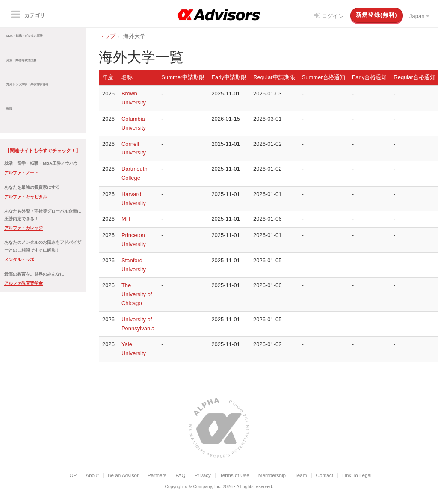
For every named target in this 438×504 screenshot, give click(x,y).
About (92, 475)
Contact (325, 475)
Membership (272, 475)
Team (301, 475)
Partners (157, 475)
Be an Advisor (123, 475)
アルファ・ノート (21, 173)
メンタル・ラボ (19, 259)
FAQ (180, 475)
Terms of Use (235, 475)
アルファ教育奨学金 (24, 283)
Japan (419, 16)
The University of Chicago (137, 294)
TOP (71, 475)
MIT (126, 219)
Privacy (203, 475)
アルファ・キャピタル (26, 197)
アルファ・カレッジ (24, 228)
